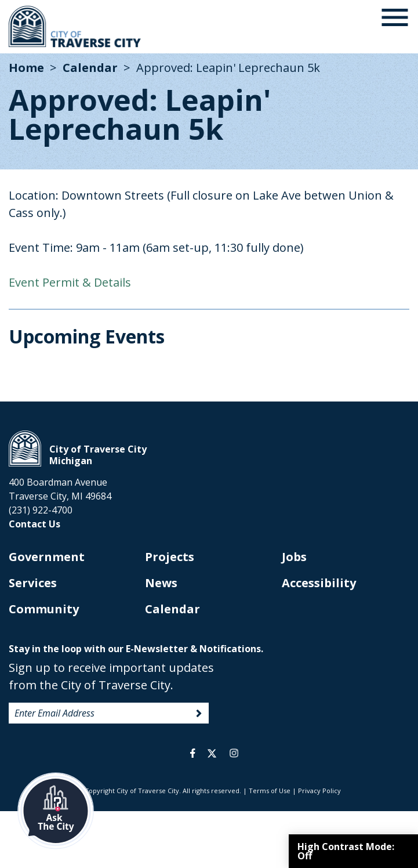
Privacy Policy (319, 791)
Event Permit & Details (70, 282)
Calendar (90, 68)
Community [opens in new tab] (44, 609)
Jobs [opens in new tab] (294, 557)
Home (26, 68)
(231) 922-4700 (41, 510)
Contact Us (34, 524)
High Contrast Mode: (346, 851)
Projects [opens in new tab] (170, 557)
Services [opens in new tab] (33, 583)
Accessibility (319, 583)
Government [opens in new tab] (47, 557)
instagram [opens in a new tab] (234, 753)
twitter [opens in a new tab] (212, 753)
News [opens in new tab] (161, 583)
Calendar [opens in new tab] (172, 609)
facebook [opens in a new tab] (193, 753)
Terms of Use (270, 791)
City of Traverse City (76, 27)
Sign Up (199, 714)
